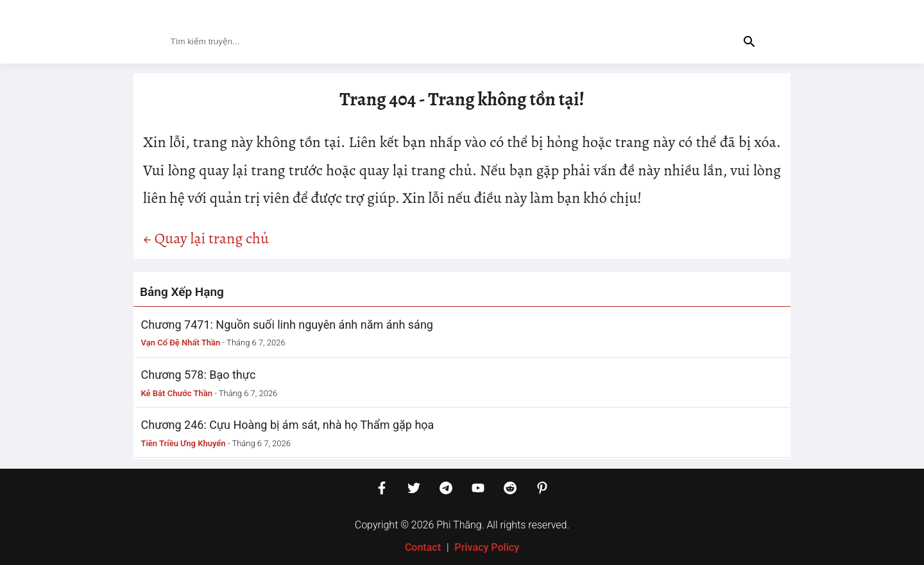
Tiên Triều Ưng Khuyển (184, 443)
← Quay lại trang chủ (206, 238)
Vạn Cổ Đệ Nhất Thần (181, 343)
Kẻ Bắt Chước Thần (177, 393)
